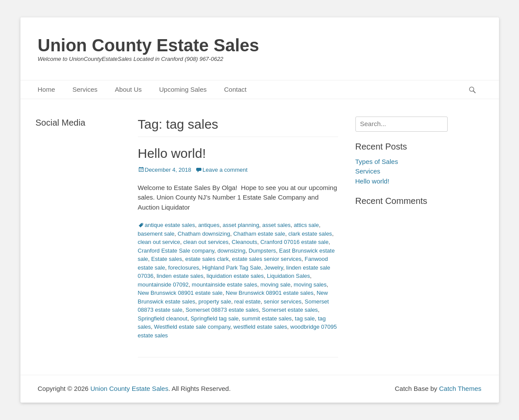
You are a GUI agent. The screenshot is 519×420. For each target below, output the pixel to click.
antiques (209, 225)
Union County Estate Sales (149, 45)
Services (85, 89)
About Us (128, 89)
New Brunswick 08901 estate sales (270, 293)
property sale (215, 302)
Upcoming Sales (183, 89)
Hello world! (172, 153)
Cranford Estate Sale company (176, 251)
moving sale (275, 285)
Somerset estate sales (290, 310)
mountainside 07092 (163, 285)
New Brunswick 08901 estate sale (180, 293)
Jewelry (274, 268)
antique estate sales (170, 225)
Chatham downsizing (204, 234)
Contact (235, 89)
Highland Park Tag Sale (232, 268)
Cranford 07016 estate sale (294, 242)
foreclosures (184, 268)
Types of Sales (377, 162)
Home (47, 89)
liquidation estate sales (235, 276)
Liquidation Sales (289, 276)
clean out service (159, 242)
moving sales (310, 285)
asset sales (276, 225)
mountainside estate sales (224, 285)
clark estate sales (310, 234)
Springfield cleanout (163, 318)
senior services (283, 302)
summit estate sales (267, 318)
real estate (247, 302)
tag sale (305, 318)
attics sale (306, 225)
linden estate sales (180, 276)
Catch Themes (460, 388)
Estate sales (167, 259)
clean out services (206, 242)
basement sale (156, 234)
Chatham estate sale (259, 234)
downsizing (231, 251)
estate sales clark (207, 259)
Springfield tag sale (215, 318)
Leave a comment (225, 170)
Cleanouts (245, 242)
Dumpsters (262, 251)
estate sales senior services (267, 259)
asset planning (241, 225)
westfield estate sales (260, 327)
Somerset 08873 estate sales (222, 310)
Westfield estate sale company (192, 327)
